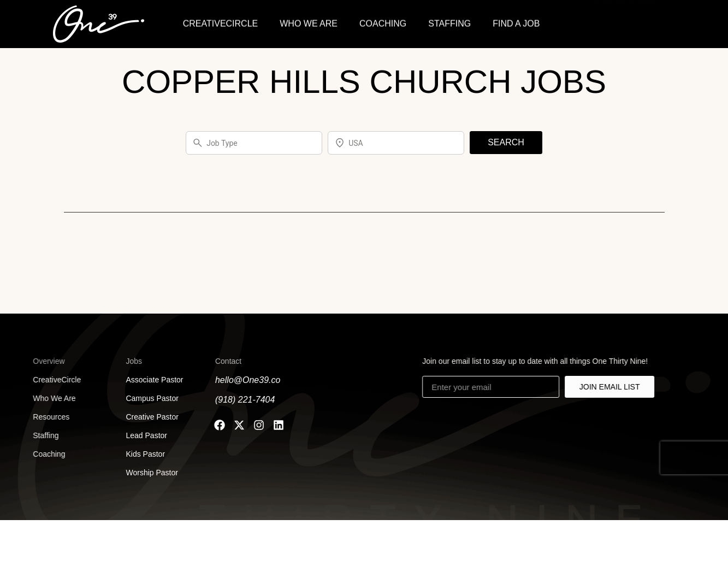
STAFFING (449, 22)
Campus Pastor (149, 398)
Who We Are (46, 398)
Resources (43, 417)
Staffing (37, 435)
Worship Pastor (148, 473)
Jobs (131, 361)
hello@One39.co (245, 380)
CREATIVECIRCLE (221, 22)
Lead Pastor (143, 435)
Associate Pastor (151, 380)
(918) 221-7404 (243, 400)
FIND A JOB (516, 22)
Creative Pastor (149, 417)
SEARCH (506, 142)
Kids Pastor (142, 454)
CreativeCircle (49, 380)
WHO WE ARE (309, 22)
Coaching (41, 454)
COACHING (383, 22)
